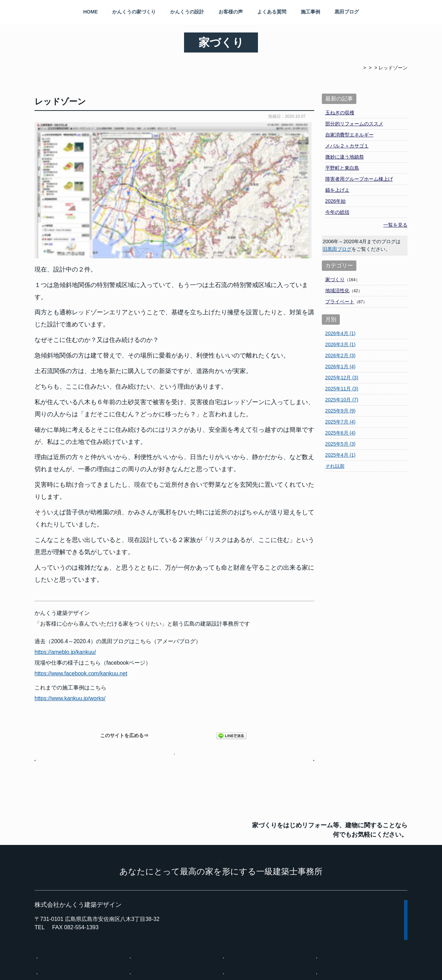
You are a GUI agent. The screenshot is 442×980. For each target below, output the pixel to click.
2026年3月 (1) (340, 344)
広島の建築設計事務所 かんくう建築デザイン (229, 968)
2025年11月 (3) (342, 389)
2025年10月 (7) (342, 400)
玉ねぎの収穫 (340, 113)
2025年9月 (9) (340, 411)
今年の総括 (337, 212)
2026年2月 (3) (340, 355)
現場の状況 (51, 924)
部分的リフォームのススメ (354, 124)
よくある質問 (272, 12)
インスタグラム (336, 924)
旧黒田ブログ (337, 249)
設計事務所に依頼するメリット (73, 892)
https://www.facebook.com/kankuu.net (81, 543)
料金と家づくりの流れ (64, 908)
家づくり (335, 279)
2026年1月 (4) (340, 367)
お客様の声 (231, 12)
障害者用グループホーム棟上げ (359, 179)
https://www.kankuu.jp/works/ (70, 567)
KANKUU (221, 770)
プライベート (340, 302)
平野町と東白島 (342, 168)
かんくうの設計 (187, 12)
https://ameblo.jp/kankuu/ (65, 521)
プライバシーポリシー (241, 957)
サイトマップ (191, 957)
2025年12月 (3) (342, 378)
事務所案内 (238, 908)
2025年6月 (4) (340, 433)
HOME (90, 12)
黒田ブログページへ (175, 626)
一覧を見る (395, 225)
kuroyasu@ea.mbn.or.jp (64, 850)
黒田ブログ (347, 12)
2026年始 (335, 201)
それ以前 (335, 466)
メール (367, 737)
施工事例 (310, 12)
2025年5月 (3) (340, 444)
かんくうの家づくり (134, 12)
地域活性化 (337, 291)
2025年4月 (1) (340, 455)
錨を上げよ (337, 190)
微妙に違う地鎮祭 (345, 157)
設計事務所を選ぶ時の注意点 (164, 892)
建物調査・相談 (150, 924)
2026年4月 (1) (340, 333)
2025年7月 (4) (340, 422)
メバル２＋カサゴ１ (347, 146)
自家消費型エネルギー (349, 135)
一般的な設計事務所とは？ (348, 876)
